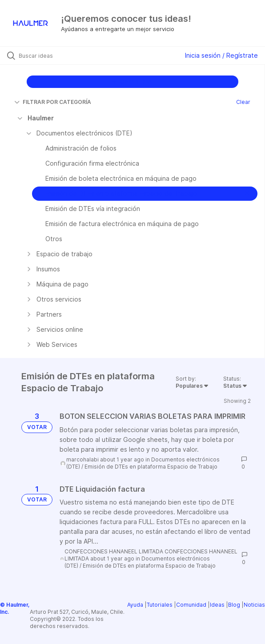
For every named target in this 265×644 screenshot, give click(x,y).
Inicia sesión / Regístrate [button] (221, 55)
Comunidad (191, 605)
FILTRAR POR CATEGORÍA (53, 102)
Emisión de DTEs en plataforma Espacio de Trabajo (151, 467)
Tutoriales (160, 605)
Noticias (254, 605)
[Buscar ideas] (69, 56)
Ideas (217, 605)
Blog (234, 605)
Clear (243, 102)
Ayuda (135, 605)
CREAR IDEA (132, 81)
